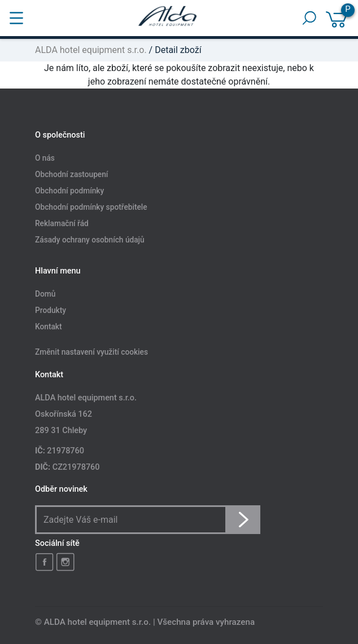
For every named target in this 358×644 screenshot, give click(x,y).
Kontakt (49, 327)
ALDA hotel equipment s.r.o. (91, 50)
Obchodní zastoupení (71, 174)
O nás (45, 158)
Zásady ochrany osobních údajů (90, 240)
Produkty (51, 311)
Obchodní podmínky (69, 191)
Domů (45, 294)
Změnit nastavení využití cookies (91, 352)
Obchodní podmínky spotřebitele (91, 207)
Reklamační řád (62, 223)
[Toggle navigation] (16, 18)
